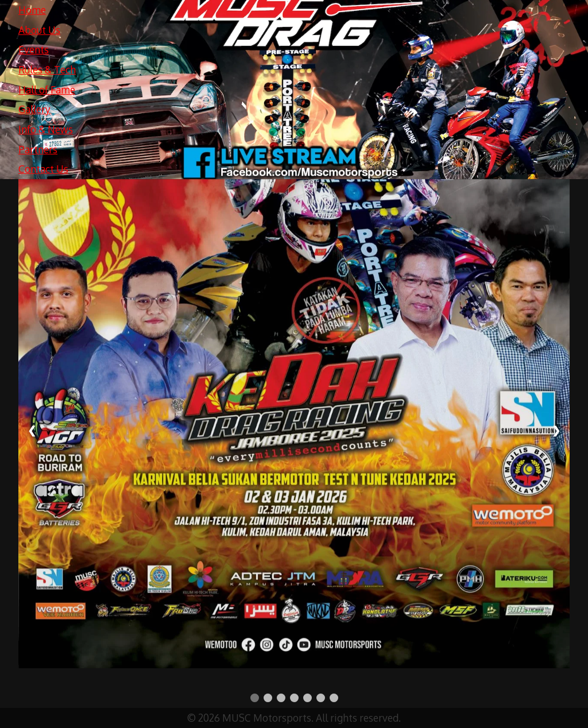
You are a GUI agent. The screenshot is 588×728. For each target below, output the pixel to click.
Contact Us (43, 169)
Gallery (34, 109)
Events (34, 49)
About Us (39, 30)
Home (32, 10)
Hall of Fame (47, 90)
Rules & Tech (47, 69)
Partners (38, 149)
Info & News (46, 129)
